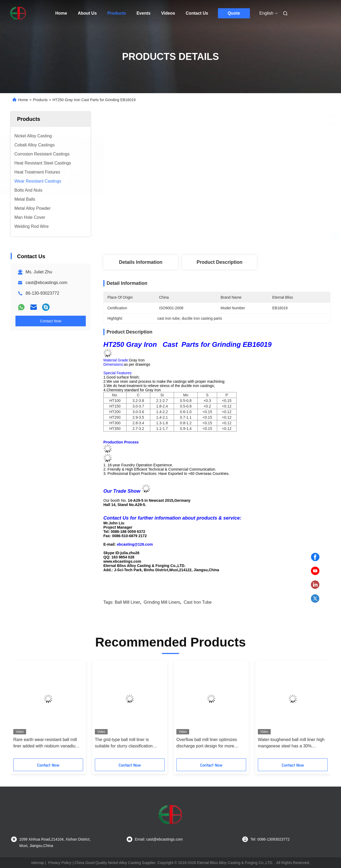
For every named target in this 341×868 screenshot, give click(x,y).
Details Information (141, 262)
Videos (168, 13)
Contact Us (197, 13)
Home (61, 13)
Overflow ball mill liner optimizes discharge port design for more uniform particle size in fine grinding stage (210, 743)
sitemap (38, 863)
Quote (234, 13)
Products (117, 13)
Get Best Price (245, 235)
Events (143, 13)
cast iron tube (198, 602)
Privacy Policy (60, 863)
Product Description (220, 262)
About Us (87, 13)
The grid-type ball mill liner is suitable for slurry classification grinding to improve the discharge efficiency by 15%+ (126, 743)
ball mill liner (127, 602)
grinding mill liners (162, 602)
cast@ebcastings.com (46, 283)
